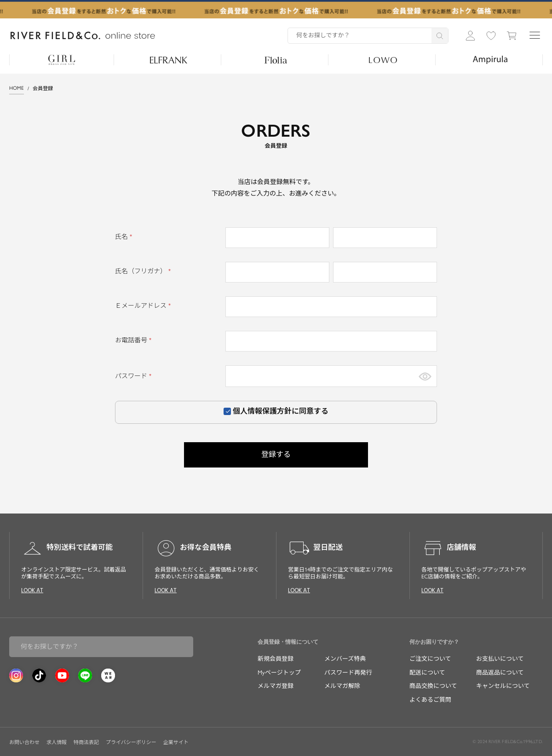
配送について (427, 672)
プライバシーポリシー (131, 742)
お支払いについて (500, 659)
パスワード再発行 (348, 672)
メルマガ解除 (342, 686)
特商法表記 (86, 742)
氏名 (125, 237)
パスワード (135, 376)
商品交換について (433, 686)
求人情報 (57, 742)
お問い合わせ (24, 742)
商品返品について (500, 672)
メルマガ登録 (276, 686)
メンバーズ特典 (345, 659)
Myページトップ (279, 672)
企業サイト (176, 742)
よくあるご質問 (430, 700)
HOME (17, 88)
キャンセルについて (503, 686)
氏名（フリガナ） (144, 271)
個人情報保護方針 (262, 411)
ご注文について (430, 659)
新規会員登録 (276, 659)
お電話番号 (135, 340)
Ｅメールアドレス (144, 306)
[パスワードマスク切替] (425, 376)
